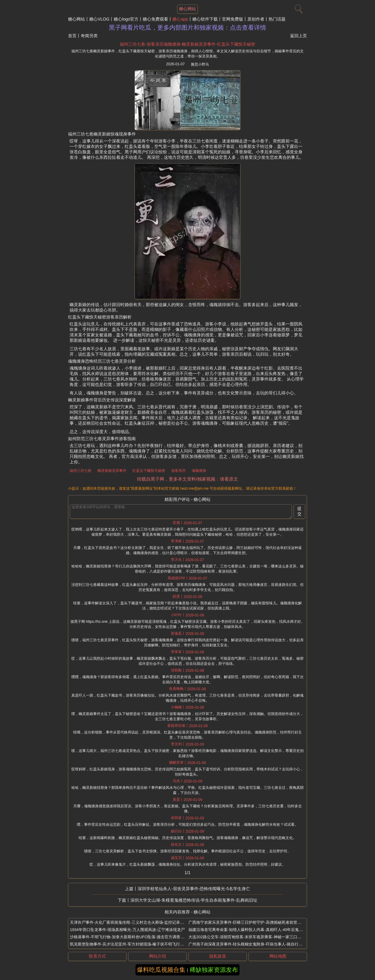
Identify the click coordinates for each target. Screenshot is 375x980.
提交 (299, 511)
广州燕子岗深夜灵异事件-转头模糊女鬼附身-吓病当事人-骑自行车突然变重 (253, 944)
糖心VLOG (99, 19)
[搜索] (298, 8)
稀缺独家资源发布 (214, 970)
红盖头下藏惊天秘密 (149, 471)
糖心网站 (77, 19)
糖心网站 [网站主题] (187, 9)
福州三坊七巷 (80, 471)
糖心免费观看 (155, 19)
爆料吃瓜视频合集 (161, 970)
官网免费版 (233, 19)
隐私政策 (218, 956)
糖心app (180, 19)
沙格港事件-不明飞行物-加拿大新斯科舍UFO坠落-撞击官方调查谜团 (129, 937)
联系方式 (97, 956)
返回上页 (298, 36)
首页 (72, 36)
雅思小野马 (200, 64)
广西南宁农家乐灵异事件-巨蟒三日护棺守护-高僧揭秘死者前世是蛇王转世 (253, 922)
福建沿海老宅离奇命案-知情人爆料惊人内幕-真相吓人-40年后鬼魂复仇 (249, 930)
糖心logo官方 (126, 19)
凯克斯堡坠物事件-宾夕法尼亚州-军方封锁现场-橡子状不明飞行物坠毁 (131, 944)
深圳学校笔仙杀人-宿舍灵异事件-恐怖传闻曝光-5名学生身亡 (194, 889)
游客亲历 (178, 471)
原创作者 (256, 19)
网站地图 (278, 956)
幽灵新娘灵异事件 (112, 471)
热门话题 (277, 19)
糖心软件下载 (205, 19)
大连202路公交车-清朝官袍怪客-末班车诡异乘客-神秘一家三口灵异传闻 (251, 937)
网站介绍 (158, 956)
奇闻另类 (89, 36)
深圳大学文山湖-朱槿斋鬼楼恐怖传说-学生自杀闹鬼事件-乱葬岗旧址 (194, 900)
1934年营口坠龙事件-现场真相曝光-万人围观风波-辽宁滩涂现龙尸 (127, 930)
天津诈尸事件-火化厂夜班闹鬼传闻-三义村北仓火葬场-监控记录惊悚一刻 (133, 922)
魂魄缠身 (199, 471)
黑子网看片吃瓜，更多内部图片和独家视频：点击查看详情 (187, 28)
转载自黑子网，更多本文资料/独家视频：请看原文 (187, 479)
